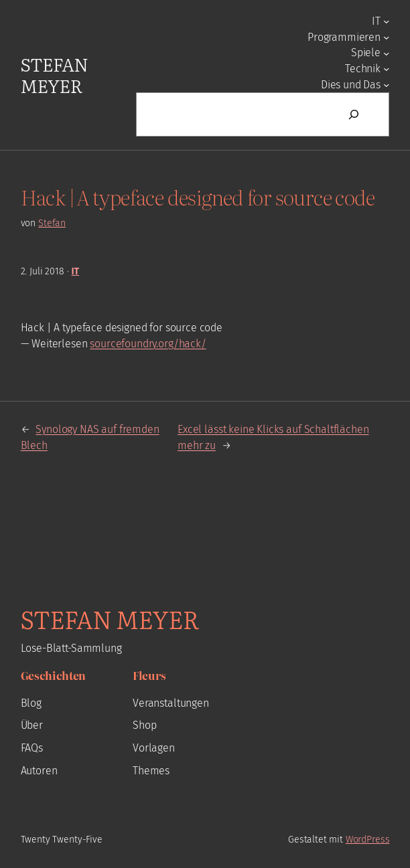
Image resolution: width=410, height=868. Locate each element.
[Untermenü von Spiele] (386, 53)
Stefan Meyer (55, 75)
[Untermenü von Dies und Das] (386, 85)
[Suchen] (354, 114)
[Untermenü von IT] (386, 21)
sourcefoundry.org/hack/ (148, 344)
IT (76, 271)
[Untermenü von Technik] (386, 69)
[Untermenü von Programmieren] (386, 37)
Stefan (52, 223)
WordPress (368, 840)
